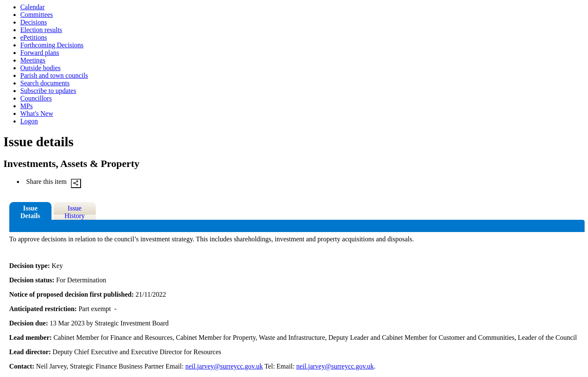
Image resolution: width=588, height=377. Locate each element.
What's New (37, 113)
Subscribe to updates (48, 91)
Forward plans (40, 53)
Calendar (33, 7)
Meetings (33, 60)
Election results (41, 30)
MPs (26, 106)
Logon (29, 121)
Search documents (45, 83)
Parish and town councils (54, 75)
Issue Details (30, 212)
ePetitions (34, 37)
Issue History (75, 212)
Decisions (34, 22)
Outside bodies (41, 68)
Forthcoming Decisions (52, 45)
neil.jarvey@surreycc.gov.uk (224, 366)
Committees (37, 15)
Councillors (36, 98)
